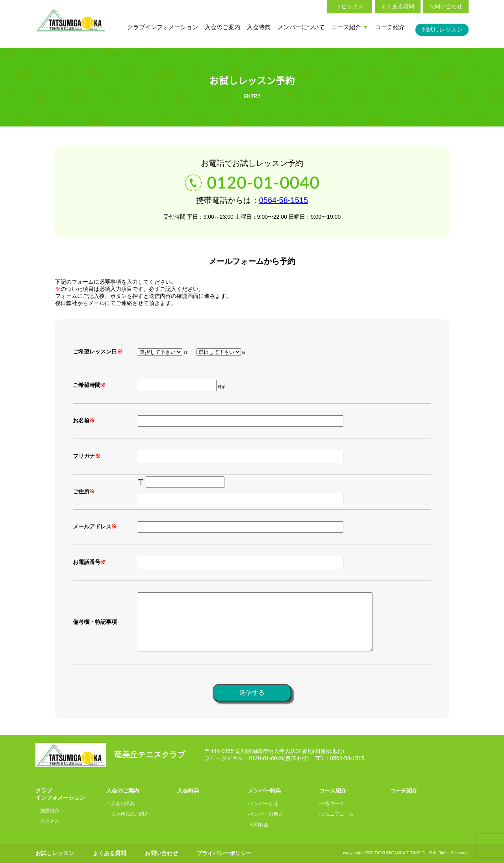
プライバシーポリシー (224, 853)
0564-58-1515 (284, 200)
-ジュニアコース (336, 814)
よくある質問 (398, 6)
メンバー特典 (265, 790)
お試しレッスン (442, 29)
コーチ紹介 (390, 27)
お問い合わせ (446, 6)
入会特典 (259, 27)
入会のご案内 (222, 27)
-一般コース (332, 803)
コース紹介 (350, 27)
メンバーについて (301, 27)
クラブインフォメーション (163, 27)
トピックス (350, 6)
